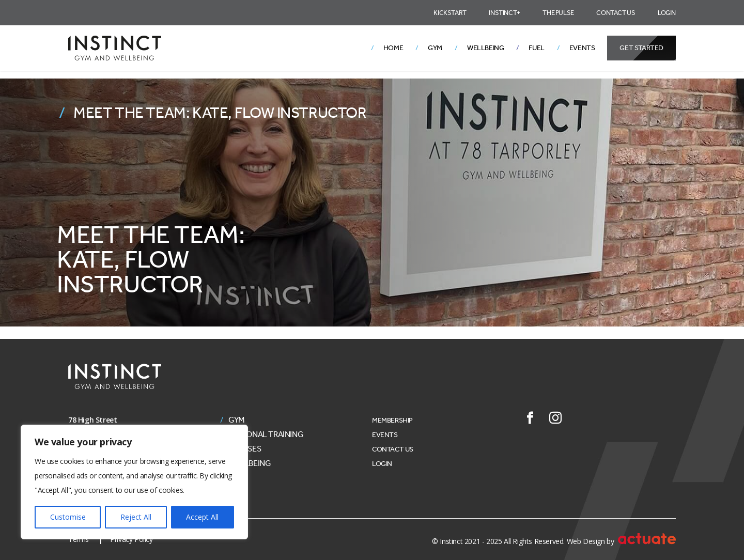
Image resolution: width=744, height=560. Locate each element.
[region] (134, 482)
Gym (435, 48)
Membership (392, 420)
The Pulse (558, 13)
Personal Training (266, 434)
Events (582, 48)
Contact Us (616, 13)
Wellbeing (485, 48)
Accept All (202, 517)
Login (667, 13)
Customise (68, 517)
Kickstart (450, 13)
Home (393, 48)
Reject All (136, 517)
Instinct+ (504, 13)
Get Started (641, 48)
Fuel (536, 48)
